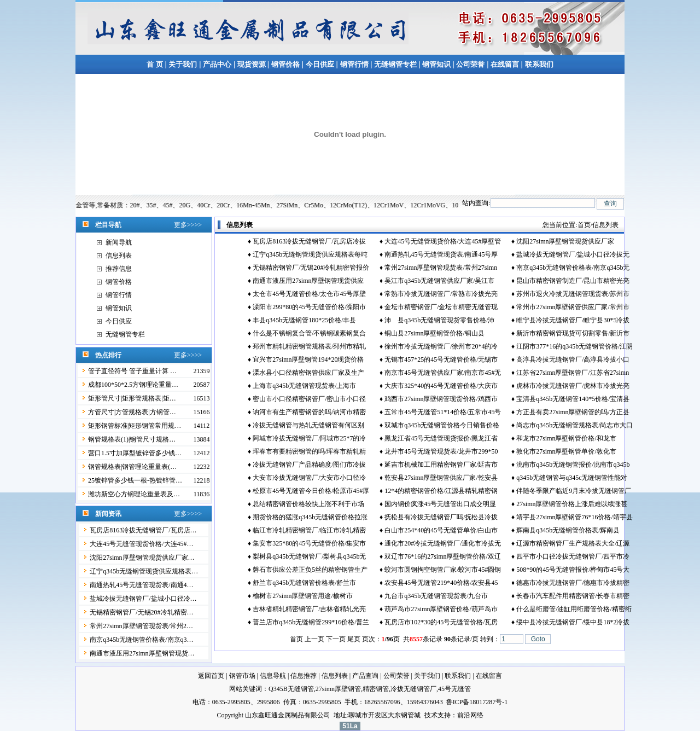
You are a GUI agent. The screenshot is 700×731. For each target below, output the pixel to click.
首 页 (154, 64)
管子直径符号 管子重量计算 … (132, 371)
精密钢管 (376, 689)
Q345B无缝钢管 (291, 689)
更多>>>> (188, 225)
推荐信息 (119, 269)
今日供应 (320, 64)
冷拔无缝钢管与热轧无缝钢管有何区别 (308, 425)
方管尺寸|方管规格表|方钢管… (132, 412)
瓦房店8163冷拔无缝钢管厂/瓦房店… (143, 530)
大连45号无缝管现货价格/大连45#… (141, 544)
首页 (584, 225)
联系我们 (539, 64)
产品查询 (365, 676)
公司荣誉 (470, 64)
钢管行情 (354, 64)
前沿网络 (470, 715)
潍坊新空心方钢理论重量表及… (134, 494)
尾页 (354, 639)
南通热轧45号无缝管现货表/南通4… (141, 585)
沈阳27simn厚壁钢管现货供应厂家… (142, 558)
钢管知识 (437, 64)
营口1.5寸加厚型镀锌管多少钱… (135, 453)
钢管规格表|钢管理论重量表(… (132, 467)
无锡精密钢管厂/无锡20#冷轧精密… (141, 612)
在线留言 (506, 64)
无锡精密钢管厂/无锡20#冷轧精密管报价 (311, 268)
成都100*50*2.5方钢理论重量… (133, 385)
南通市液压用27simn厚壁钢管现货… (142, 653)
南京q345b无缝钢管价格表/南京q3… (141, 640)
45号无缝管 (454, 689)
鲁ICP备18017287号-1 (477, 702)
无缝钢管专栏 (396, 64)
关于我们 (183, 64)
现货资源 (251, 64)
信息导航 (273, 676)
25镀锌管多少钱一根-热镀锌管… (135, 480)
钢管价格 (285, 64)
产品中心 (217, 64)
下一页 (336, 639)
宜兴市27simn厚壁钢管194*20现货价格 (308, 359)
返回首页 (211, 676)
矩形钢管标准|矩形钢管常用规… (135, 426)
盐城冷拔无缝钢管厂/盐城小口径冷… (143, 599)
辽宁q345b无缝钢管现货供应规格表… (144, 571)
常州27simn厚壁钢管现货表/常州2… (141, 626)
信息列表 (119, 256)
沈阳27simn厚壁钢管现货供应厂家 (565, 241)
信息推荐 (304, 676)
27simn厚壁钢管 (338, 689)
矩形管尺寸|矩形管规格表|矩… (132, 398)
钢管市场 (242, 676)
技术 (431, 715)
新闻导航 (119, 242)
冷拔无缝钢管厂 (413, 689)
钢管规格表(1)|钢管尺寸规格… (132, 439)
